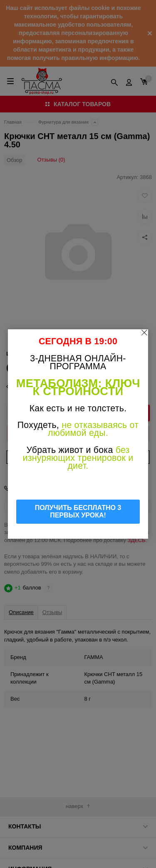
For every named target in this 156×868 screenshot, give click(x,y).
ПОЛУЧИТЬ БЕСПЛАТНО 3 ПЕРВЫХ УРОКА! (78, 511)
